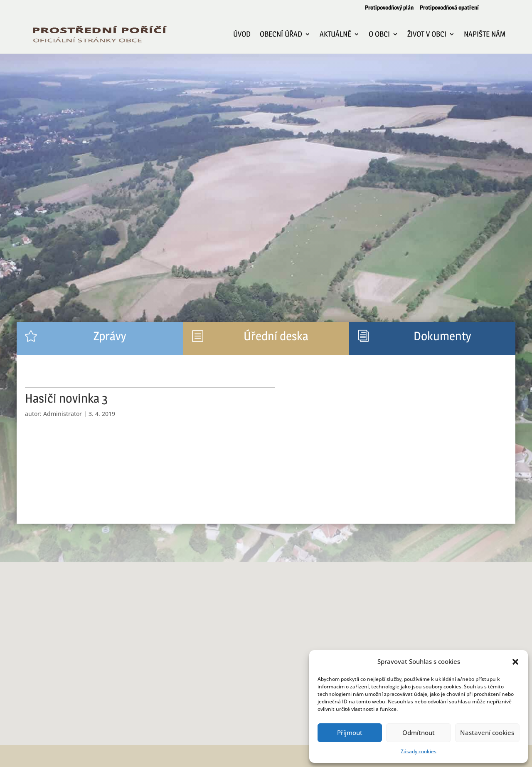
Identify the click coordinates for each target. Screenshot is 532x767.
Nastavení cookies (487, 732)
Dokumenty (442, 336)
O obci (379, 35)
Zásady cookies (419, 751)
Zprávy (110, 336)
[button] (515, 662)
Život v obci (427, 35)
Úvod (242, 35)
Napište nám (485, 35)
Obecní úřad (281, 35)
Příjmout (350, 732)
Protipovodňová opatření (449, 8)
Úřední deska (276, 336)
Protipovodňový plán (389, 8)
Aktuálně (335, 35)
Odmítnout (419, 732)
